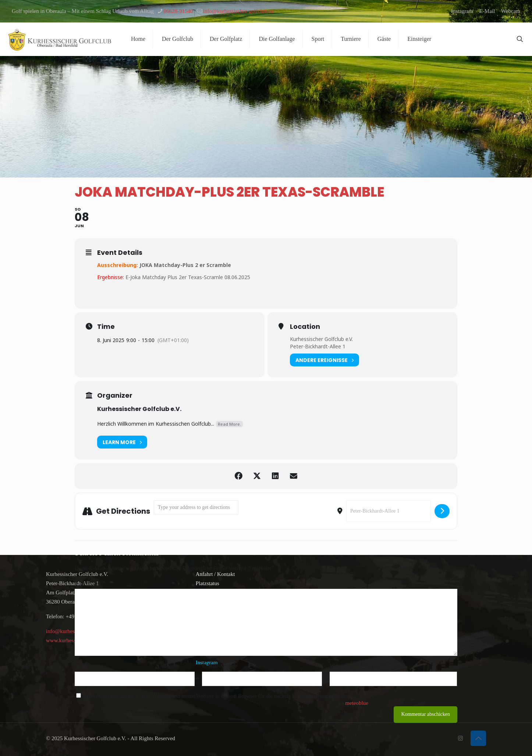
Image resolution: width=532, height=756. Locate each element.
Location (305, 327)
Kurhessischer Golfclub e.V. (321, 339)
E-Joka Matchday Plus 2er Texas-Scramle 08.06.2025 (188, 277)
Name (81, 666)
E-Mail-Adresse (220, 666)
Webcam (511, 11)
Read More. (229, 424)
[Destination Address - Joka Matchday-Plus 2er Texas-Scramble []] (389, 511)
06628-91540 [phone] (178, 11)
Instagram (462, 11)
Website (338, 666)
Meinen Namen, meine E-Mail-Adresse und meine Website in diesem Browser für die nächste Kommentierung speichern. (218, 696)
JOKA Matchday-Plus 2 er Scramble (185, 265)
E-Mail (487, 11)
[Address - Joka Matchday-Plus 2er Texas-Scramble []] (196, 507)
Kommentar (90, 583)
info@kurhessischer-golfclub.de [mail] (238, 11)
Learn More (122, 442)
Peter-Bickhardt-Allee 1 (318, 346)
